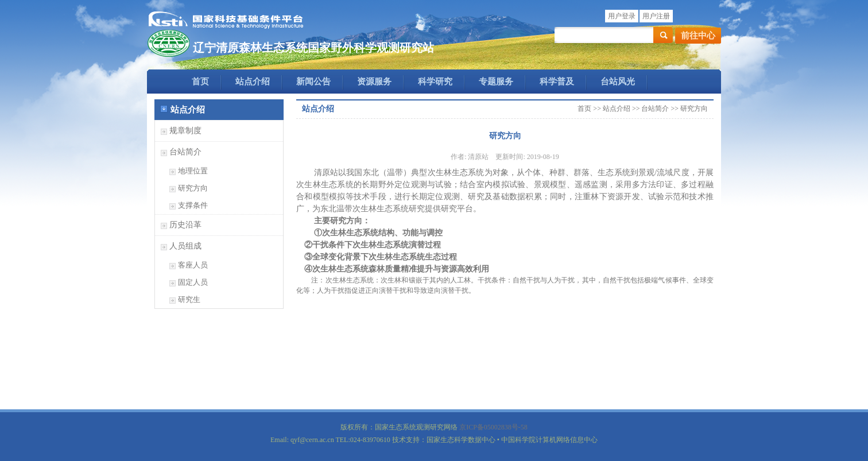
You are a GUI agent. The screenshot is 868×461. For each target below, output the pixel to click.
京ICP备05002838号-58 (493, 427)
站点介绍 (253, 82)
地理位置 (193, 171)
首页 (200, 82)
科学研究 (435, 82)
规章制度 (185, 131)
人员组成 (185, 246)
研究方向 (193, 188)
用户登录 (622, 16)
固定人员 (193, 282)
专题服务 (496, 82)
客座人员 (193, 265)
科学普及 (557, 82)
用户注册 (656, 16)
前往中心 (698, 36)
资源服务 (374, 82)
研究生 (189, 299)
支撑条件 (193, 205)
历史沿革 (185, 225)
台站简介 (185, 152)
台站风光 (618, 82)
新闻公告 (313, 82)
